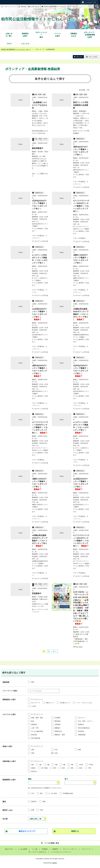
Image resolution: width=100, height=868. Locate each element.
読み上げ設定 (93, 57)
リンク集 (34, 849)
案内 (41, 35)
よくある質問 (23, 849)
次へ (55, 651)
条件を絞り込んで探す (50, 79)
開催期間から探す (9, 780)
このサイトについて (10, 7)
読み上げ (79, 57)
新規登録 (23, 7)
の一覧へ (9, 35)
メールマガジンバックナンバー (61, 852)
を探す (25, 35)
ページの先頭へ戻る (52, 843)
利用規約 (45, 849)
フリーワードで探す (10, 691)
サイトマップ (86, 849)
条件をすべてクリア (27, 831)
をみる (74, 35)
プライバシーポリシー (70, 849)
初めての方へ (9, 849)
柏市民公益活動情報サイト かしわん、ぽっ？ (16, 49)
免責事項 (55, 849)
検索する (75, 831)
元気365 (54, 863)
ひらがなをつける (90, 2)
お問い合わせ (35, 7)
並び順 (5, 819)
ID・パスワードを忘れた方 (37, 852)
